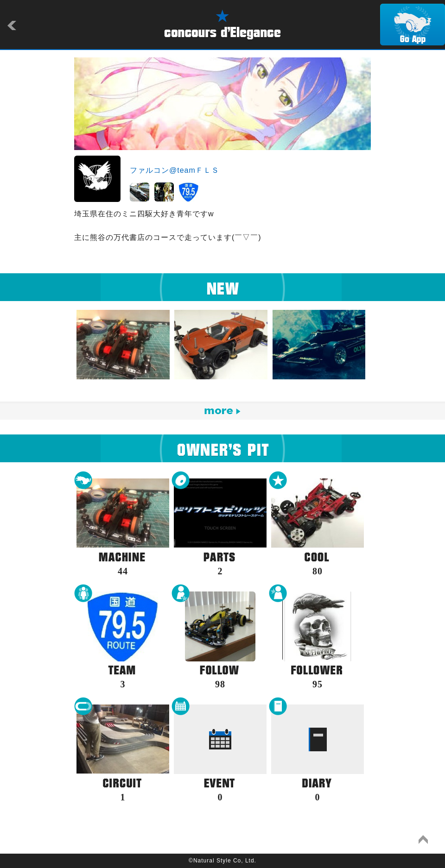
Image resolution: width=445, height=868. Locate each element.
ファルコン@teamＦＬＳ (175, 170)
